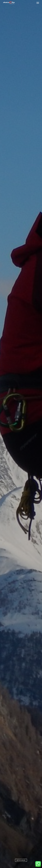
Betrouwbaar (21, 860)
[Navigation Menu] (38, 3)
